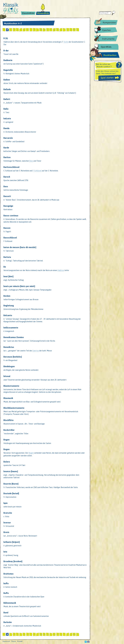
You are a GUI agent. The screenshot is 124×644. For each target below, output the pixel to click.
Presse (14, 641)
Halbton (61, 270)
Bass (31, 161)
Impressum (6, 641)
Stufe (66, 42)
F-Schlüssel (37, 171)
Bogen (31, 453)
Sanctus (36, 351)
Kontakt (20, 641)
